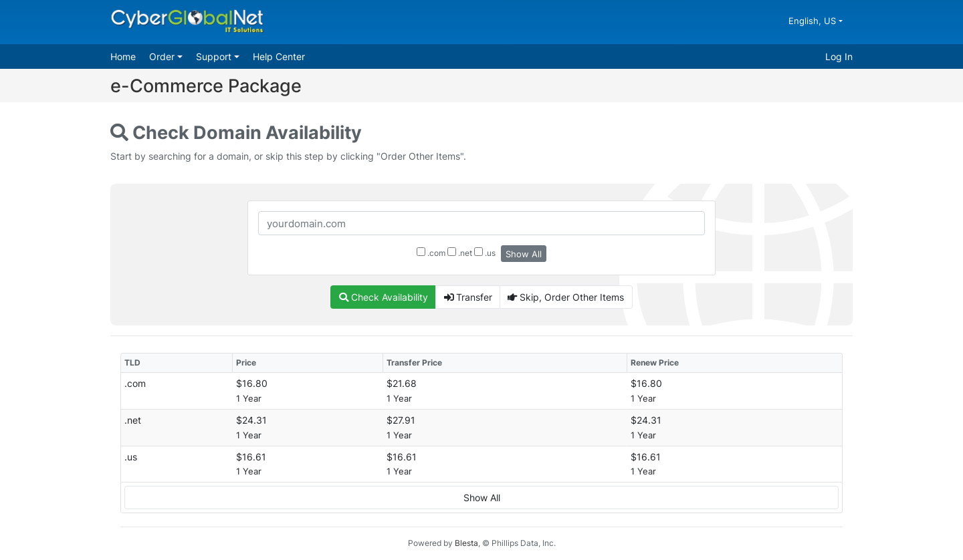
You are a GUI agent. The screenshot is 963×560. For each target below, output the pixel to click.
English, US (814, 21)
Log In (839, 56)
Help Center (279, 56)
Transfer (468, 297)
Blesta (466, 543)
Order (163, 56)
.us (485, 253)
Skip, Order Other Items (566, 297)
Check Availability (384, 297)
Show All (524, 254)
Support (215, 56)
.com (431, 253)
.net (460, 253)
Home (123, 56)
